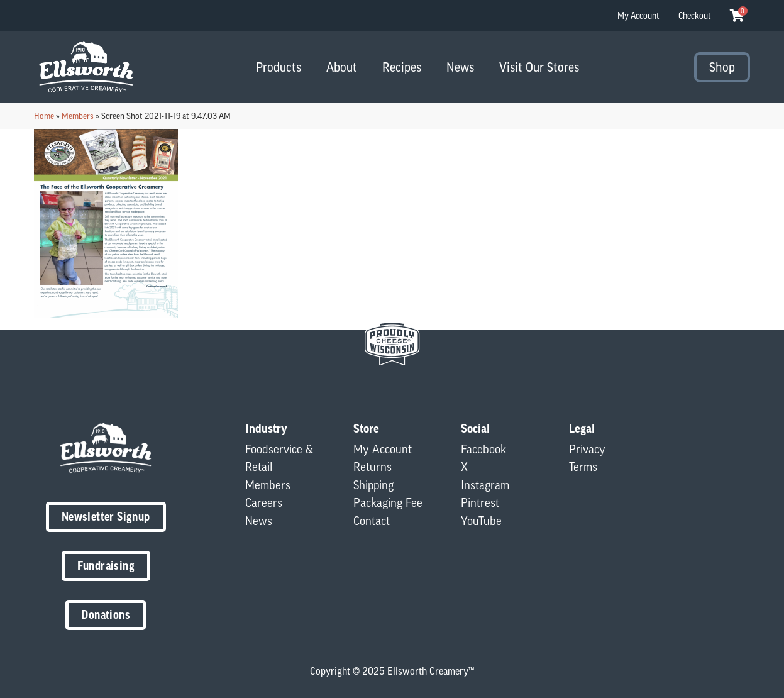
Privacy (587, 449)
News (460, 67)
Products (279, 67)
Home (44, 116)
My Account (638, 16)
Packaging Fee (388, 502)
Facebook (483, 449)
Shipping (373, 485)
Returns (373, 467)
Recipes (402, 67)
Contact (372, 521)
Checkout (695, 16)
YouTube (481, 521)
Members (78, 116)
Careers (264, 502)
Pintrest (480, 502)
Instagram (485, 485)
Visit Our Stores (539, 67)
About (342, 67)
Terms (583, 467)
